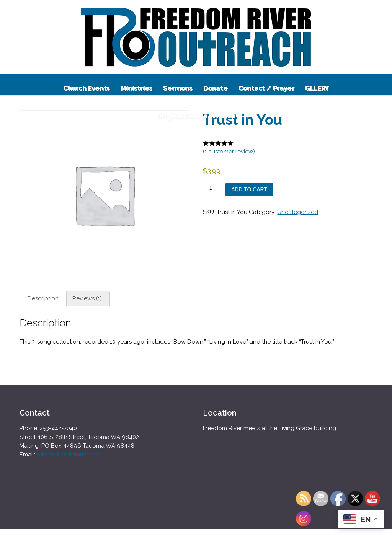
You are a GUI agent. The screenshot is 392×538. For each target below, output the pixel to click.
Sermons (178, 88)
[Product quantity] (213, 188)
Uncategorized (298, 212)
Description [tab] (43, 298)
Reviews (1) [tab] (87, 298)
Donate (216, 88)
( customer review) (229, 152)
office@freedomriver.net (69, 455)
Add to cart (249, 189)
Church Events (87, 88)
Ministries (136, 88)
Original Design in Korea (196, 116)
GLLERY (317, 88)
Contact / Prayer (266, 88)
